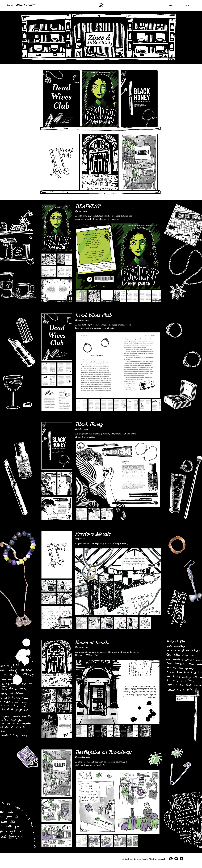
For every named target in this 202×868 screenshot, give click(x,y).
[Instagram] (171, 859)
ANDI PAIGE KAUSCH (20, 6)
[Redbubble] (176, 859)
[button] (188, 5)
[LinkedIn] (181, 859)
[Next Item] (156, 256)
